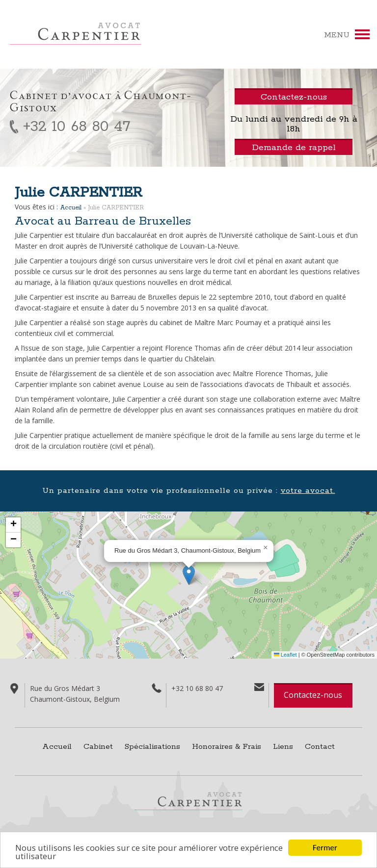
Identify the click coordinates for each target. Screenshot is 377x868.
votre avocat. (308, 491)
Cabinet (98, 747)
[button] (189, 575)
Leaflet (285, 655)
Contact (320, 747)
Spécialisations (152, 747)
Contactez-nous (313, 695)
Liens (283, 747)
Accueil (71, 208)
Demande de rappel (294, 148)
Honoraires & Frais (227, 747)
